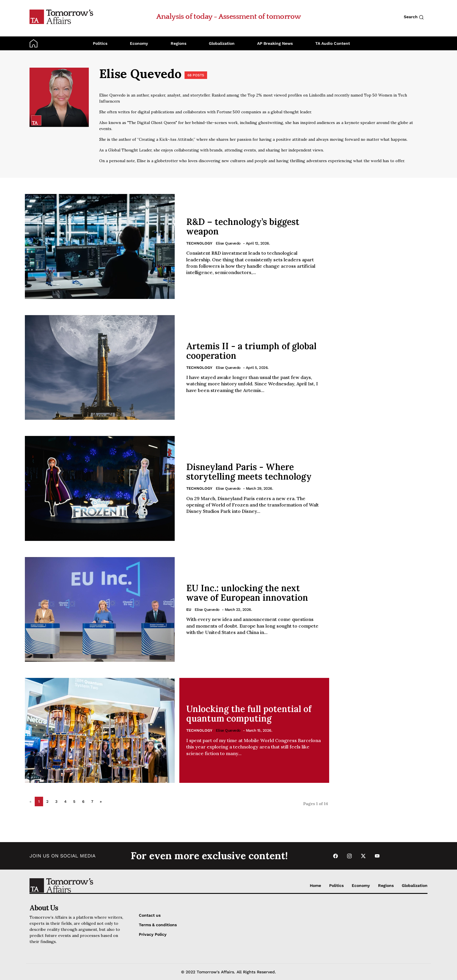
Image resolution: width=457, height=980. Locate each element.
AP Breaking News (275, 43)
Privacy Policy (153, 934)
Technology (199, 243)
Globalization (222, 43)
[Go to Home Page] (61, 16)
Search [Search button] (414, 17)
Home (315, 885)
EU (189, 610)
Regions (178, 43)
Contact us (150, 915)
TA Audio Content (333, 43)
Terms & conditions (158, 925)
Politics (100, 43)
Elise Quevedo (228, 243)
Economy (139, 43)
